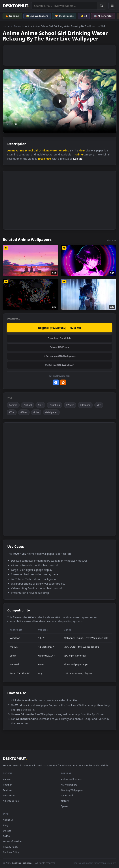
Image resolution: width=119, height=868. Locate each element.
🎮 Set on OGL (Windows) (59, 365)
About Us (8, 820)
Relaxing (64, 150)
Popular (7, 785)
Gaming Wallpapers (72, 790)
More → (111, 240)
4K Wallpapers (69, 785)
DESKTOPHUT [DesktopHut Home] (16, 6)
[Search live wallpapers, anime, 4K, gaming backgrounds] (64, 6)
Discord (7, 831)
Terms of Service (12, 841)
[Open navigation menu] (112, 6)
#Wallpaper (51, 412)
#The (12, 412)
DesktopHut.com (22, 863)
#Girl (40, 405)
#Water (70, 405)
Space (64, 806)
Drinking (44, 150)
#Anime (13, 405)
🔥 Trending (12, 16)
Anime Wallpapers (71, 779)
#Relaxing (85, 405)
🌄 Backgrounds (64, 16)
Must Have (9, 795)
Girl (36, 150)
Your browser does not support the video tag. (60, 101)
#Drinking (54, 405)
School (29, 150)
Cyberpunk (67, 795)
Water (54, 150)
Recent (7, 779)
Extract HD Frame (59, 347)
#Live (36, 412)
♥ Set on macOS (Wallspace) (60, 356)
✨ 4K (84, 16)
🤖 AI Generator (103, 16)
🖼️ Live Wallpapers (37, 16)
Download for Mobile (59, 338)
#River (24, 412)
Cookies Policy (11, 852)
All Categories (11, 801)
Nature (65, 801)
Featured (8, 790)
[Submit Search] (102, 6)
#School (28, 405)
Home (6, 26)
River (82, 150)
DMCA (6, 836)
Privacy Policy (11, 847)
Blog (5, 825)
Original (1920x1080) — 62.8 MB (59, 328)
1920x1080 (44, 159)
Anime (17, 26)
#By (99, 405)
